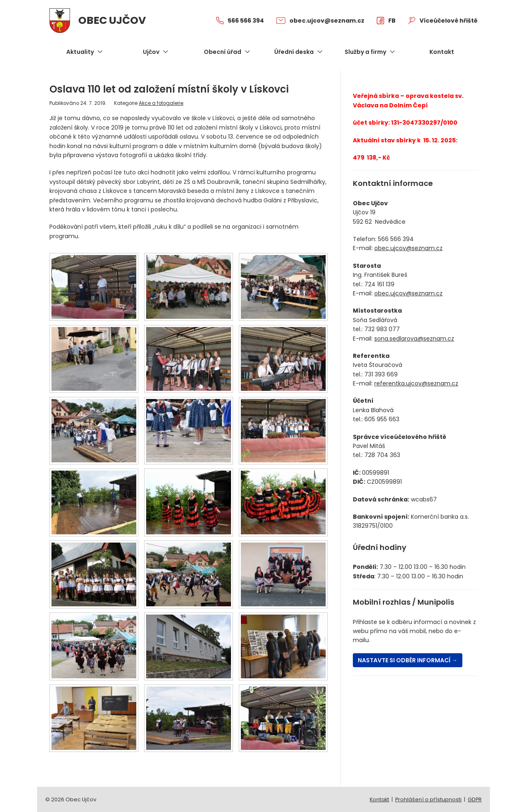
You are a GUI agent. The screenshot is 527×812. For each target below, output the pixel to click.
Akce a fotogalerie (161, 103)
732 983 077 (382, 329)
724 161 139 (379, 284)
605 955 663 (382, 419)
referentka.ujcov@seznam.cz (416, 383)
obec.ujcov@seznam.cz (408, 248)
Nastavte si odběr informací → (408, 660)
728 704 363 (382, 455)
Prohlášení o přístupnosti (428, 799)
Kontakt (379, 799)
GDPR (475, 799)
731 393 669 (381, 374)
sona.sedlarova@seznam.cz (414, 339)
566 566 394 (396, 239)
